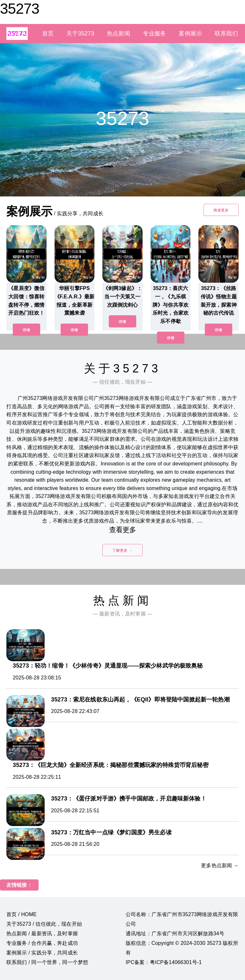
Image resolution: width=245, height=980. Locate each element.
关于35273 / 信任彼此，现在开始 (44, 924)
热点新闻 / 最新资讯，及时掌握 (42, 934)
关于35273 (80, 34)
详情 (26, 330)
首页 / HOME (22, 914)
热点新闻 (119, 34)
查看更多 (123, 530)
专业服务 (155, 34)
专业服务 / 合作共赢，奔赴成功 (42, 943)
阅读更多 (221, 210)
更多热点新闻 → (220, 865)
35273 (20, 9)
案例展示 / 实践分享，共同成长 (42, 953)
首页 (48, 34)
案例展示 (190, 34)
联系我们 (226, 34)
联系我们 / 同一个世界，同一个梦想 (47, 962)
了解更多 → (122, 550)
